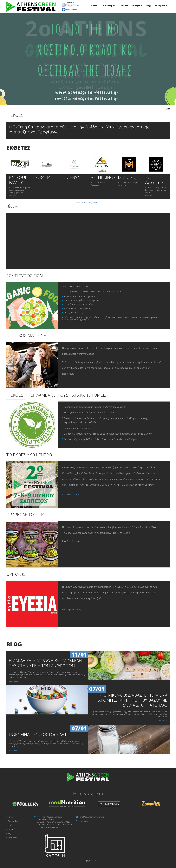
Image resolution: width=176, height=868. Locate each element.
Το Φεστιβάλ (108, 6)
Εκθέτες (124, 6)
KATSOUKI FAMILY (19, 180)
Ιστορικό (137, 6)
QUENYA (72, 177)
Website (13, 195)
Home (94, 6)
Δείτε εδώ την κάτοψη (72, 494)
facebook (84, 821)
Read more (13, 681)
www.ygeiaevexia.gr (72, 609)
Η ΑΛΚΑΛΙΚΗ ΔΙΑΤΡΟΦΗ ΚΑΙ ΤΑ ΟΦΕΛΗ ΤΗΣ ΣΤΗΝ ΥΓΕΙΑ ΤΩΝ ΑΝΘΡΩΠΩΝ (45, 663)
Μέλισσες (127, 177)
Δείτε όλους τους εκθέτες (88, 202)
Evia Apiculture (155, 180)
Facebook (122, 185)
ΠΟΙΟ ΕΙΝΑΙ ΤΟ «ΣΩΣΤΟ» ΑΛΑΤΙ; (39, 734)
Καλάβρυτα (161, 6)
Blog (148, 6)
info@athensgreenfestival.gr (92, 817)
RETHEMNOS (103, 177)
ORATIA (43, 177)
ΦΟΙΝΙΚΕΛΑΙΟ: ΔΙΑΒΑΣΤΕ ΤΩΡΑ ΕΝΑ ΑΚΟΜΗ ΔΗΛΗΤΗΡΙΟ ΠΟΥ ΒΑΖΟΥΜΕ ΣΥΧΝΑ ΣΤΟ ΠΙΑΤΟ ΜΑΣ (133, 700)
